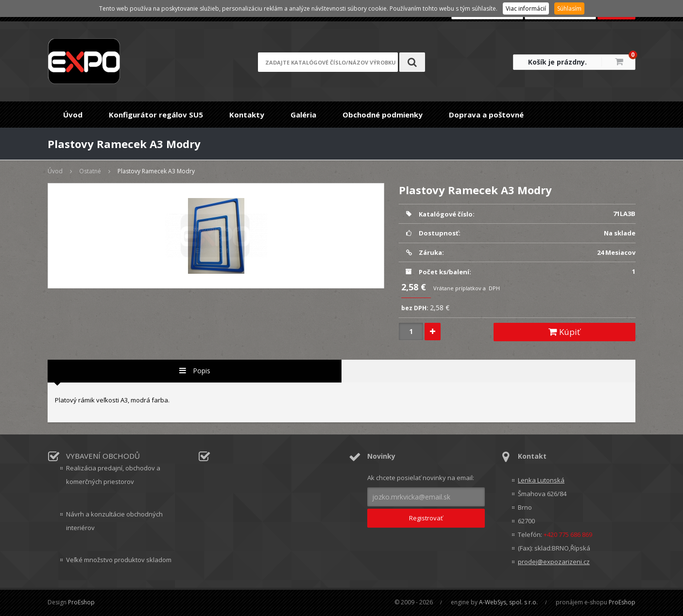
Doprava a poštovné (486, 115)
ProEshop (81, 602)
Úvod (73, 115)
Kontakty (247, 115)
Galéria (303, 115)
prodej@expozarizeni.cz (554, 562)
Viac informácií (526, 8)
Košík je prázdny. (557, 62)
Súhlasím (569, 8)
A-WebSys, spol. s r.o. (508, 602)
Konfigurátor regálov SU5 (156, 115)
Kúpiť (564, 332)
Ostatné (90, 171)
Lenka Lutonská (541, 480)
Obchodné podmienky (383, 115)
